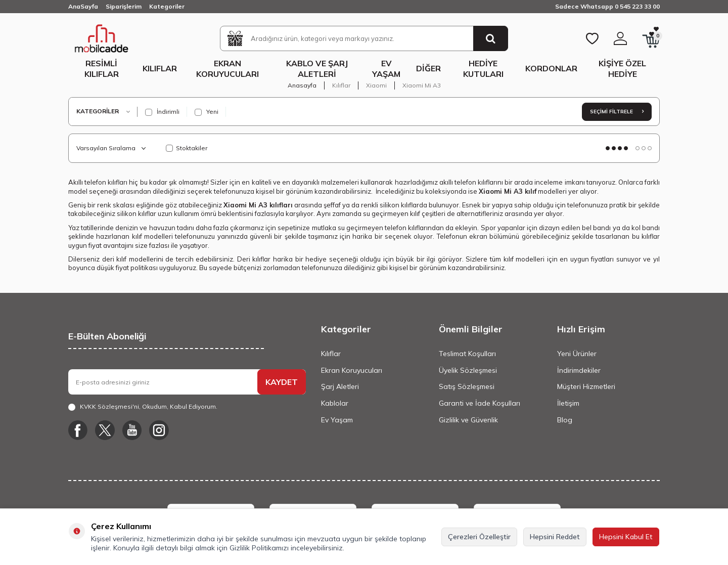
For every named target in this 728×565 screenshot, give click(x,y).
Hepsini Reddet (555, 537)
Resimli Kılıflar (102, 69)
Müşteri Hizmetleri (586, 386)
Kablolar (335, 403)
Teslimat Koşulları (467, 354)
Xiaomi (376, 85)
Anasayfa (302, 85)
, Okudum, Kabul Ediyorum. (143, 407)
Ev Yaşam (386, 69)
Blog (565, 420)
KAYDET (282, 382)
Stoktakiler (187, 148)
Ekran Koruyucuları (227, 69)
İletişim (568, 403)
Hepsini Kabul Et (626, 537)
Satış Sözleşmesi (467, 386)
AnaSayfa (83, 6)
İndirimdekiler (579, 370)
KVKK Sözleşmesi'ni (109, 406)
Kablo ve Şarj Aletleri (317, 69)
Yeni (207, 112)
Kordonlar (551, 68)
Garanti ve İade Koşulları (480, 403)
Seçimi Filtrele (617, 112)
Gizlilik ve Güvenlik (468, 420)
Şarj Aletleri (340, 386)
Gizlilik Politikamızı (259, 548)
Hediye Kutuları (483, 69)
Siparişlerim (124, 6)
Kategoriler (167, 6)
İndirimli (162, 112)
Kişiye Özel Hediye (622, 69)
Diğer (428, 68)
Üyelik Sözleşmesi (468, 370)
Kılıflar (160, 68)
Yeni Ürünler (577, 354)
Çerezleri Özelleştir (479, 537)
